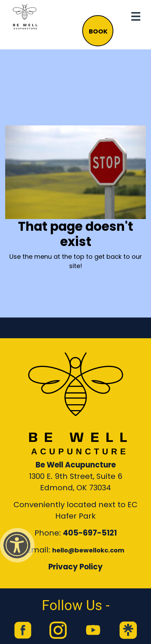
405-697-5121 (90, 533)
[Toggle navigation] (136, 17)
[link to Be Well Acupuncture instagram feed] (58, 630)
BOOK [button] (98, 31)
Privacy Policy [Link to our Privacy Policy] (75, 567)
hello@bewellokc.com (88, 550)
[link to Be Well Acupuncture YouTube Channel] (93, 630)
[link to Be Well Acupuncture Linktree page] (128, 630)
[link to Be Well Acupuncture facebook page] (23, 630)
